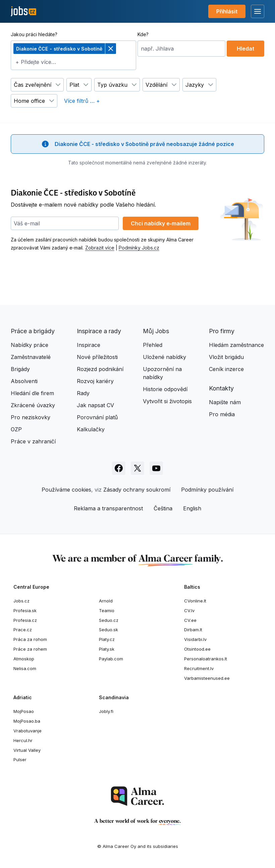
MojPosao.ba (27, 721)
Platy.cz (107, 639)
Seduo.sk (108, 630)
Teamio (107, 610)
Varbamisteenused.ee (207, 678)
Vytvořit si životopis (167, 401)
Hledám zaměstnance (236, 345)
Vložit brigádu (226, 357)
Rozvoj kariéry (95, 381)
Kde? (143, 34)
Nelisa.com (25, 668)
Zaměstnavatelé (31, 357)
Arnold (106, 601)
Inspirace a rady (99, 331)
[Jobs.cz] (23, 12)
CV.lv (189, 610)
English (192, 508)
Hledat (245, 49)
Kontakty (221, 388)
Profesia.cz (25, 620)
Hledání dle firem (32, 393)
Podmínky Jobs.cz (139, 248)
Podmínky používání (207, 490)
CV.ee (190, 620)
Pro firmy (222, 331)
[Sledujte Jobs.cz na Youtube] (156, 468)
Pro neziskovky (31, 417)
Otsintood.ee (197, 649)
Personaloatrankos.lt (206, 659)
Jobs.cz (21, 601)
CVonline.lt (195, 601)
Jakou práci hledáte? (34, 34)
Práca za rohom (30, 639)
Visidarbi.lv (195, 639)
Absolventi (24, 381)
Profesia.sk (25, 610)
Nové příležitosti (97, 357)
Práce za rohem (30, 649)
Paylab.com (111, 659)
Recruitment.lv (199, 668)
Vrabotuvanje (27, 731)
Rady (83, 393)
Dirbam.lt (193, 630)
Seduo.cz (109, 620)
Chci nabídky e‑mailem (160, 223)
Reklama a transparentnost (108, 508)
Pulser (20, 759)
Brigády (20, 369)
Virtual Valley (27, 750)
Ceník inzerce (226, 369)
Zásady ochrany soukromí (137, 490)
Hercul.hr (23, 740)
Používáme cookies (66, 490)
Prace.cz (23, 630)
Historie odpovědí (165, 389)
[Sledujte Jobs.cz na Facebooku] (119, 468)
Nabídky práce (30, 345)
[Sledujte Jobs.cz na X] (137, 468)
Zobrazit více (100, 248)
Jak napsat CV (95, 405)
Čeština (163, 508)
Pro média (222, 414)
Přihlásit (227, 11)
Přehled (153, 345)
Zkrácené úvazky (33, 405)
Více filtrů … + (82, 101)
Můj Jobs (156, 331)
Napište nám (225, 402)
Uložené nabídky (164, 357)
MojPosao (24, 711)
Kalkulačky (91, 429)
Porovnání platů (97, 417)
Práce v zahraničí (33, 441)
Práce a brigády (33, 331)
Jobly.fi (106, 711)
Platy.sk (107, 649)
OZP (16, 429)
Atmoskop (24, 659)
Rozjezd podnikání (100, 369)
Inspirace (89, 345)
